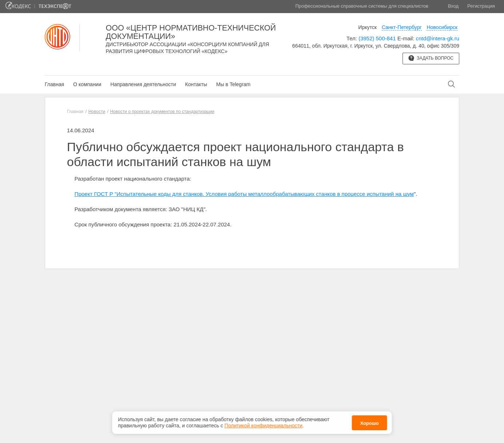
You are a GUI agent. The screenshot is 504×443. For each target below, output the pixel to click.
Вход (453, 6)
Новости (97, 112)
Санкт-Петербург (402, 27)
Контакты (196, 84)
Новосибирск (442, 27)
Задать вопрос (431, 58)
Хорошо (369, 422)
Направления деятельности (143, 84)
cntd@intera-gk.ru (438, 38)
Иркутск (367, 27)
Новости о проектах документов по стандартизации (162, 112)
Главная (54, 84)
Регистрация (481, 6)
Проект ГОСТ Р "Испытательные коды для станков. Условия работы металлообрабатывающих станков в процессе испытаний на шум (244, 194)
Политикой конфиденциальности (263, 424)
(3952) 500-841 (377, 38)
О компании (87, 84)
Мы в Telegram (233, 84)
